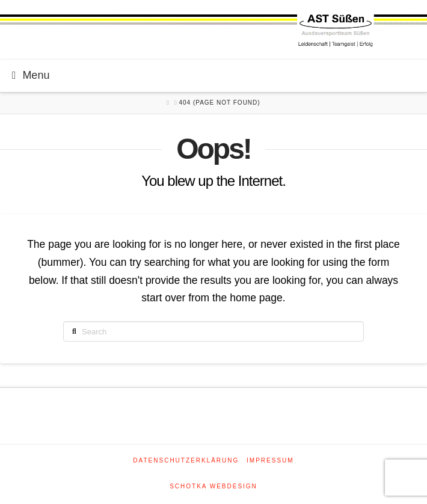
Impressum (270, 460)
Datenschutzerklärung (186, 460)
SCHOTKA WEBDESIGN (213, 486)
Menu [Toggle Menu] (31, 75)
